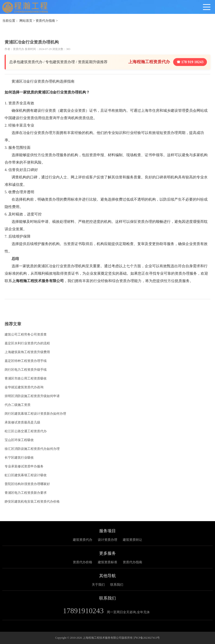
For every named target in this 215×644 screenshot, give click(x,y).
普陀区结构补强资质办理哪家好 (27, 484)
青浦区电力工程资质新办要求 (26, 493)
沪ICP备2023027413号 (147, 638)
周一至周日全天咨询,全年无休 (128, 612)
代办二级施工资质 (18, 405)
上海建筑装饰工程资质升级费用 (27, 352)
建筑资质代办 (83, 540)
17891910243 (83, 611)
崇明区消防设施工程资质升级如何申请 (32, 396)
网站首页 (26, 21)
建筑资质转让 (132, 540)
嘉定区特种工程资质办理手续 (26, 361)
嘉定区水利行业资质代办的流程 (27, 343)
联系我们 (117, 585)
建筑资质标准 (107, 562)
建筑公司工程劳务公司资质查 (26, 334)
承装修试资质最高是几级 (22, 422)
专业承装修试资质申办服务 (24, 466)
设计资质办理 (107, 540)
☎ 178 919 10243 (190, 62)
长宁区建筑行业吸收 (19, 458)
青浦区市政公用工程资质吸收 (26, 378)
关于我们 (98, 585)
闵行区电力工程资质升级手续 (26, 370)
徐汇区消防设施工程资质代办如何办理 (32, 449)
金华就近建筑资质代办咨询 (24, 387)
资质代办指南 (45, 21)
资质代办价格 (83, 562)
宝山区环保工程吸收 (19, 440)
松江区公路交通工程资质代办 (26, 431)
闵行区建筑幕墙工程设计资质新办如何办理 (35, 414)
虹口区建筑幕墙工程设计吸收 (26, 475)
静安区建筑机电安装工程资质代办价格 (32, 502)
